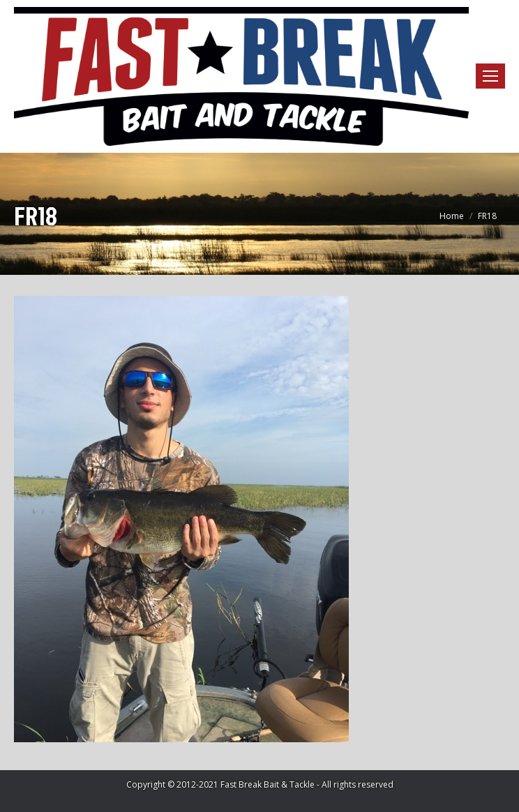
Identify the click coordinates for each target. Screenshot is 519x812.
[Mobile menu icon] (490, 76)
